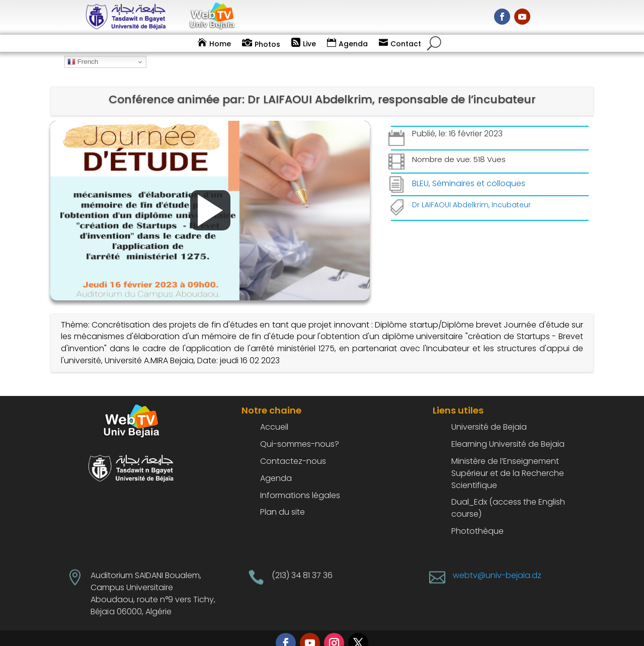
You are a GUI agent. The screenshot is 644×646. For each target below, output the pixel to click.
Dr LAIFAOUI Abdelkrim (450, 191)
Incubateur (511, 191)
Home (220, 44)
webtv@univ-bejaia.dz (497, 562)
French (83, 62)
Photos (267, 44)
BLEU (420, 170)
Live (309, 44)
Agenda (353, 44)
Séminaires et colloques (479, 170)
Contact (406, 44)
